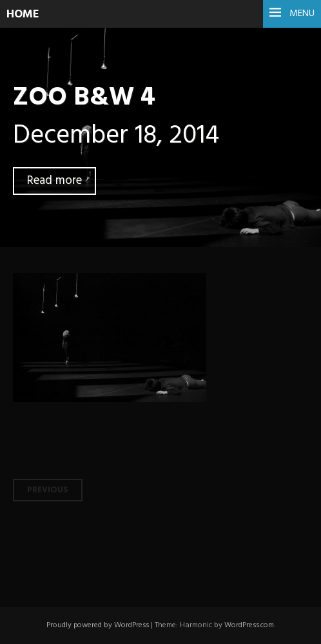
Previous (48, 490)
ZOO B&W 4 (84, 98)
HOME (23, 15)
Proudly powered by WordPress (98, 625)
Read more (54, 181)
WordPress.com (249, 625)
